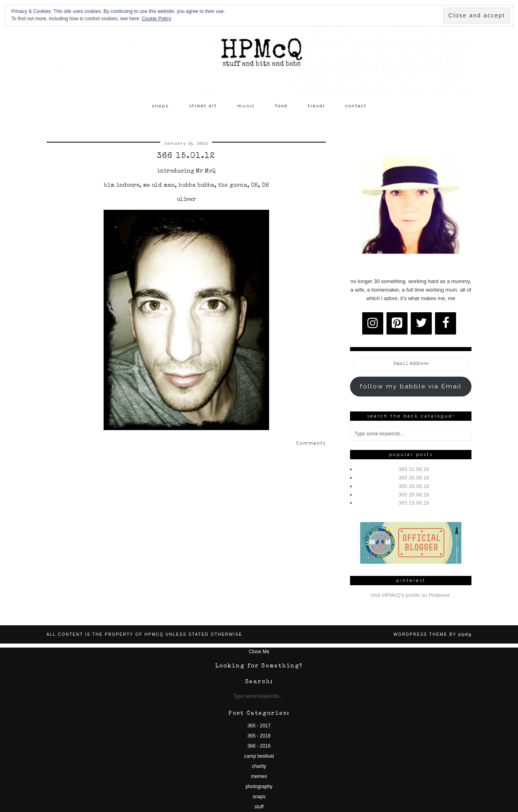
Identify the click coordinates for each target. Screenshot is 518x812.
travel (316, 106)
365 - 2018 (259, 736)
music (246, 106)
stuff (259, 807)
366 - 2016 (259, 746)
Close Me (259, 652)
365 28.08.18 (414, 495)
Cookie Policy (156, 19)
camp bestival (259, 756)
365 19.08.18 (414, 503)
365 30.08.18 (414, 478)
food (281, 106)
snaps (160, 106)
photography (259, 786)
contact (356, 106)
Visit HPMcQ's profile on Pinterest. (411, 595)
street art (203, 106)
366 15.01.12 (186, 156)
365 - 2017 (259, 726)
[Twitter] (421, 323)
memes (259, 776)
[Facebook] (446, 323)
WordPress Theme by (432, 634)
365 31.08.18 (414, 469)
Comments (311, 443)
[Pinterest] (397, 323)
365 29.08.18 (414, 486)
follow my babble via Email (411, 386)
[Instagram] (373, 323)
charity (259, 766)
